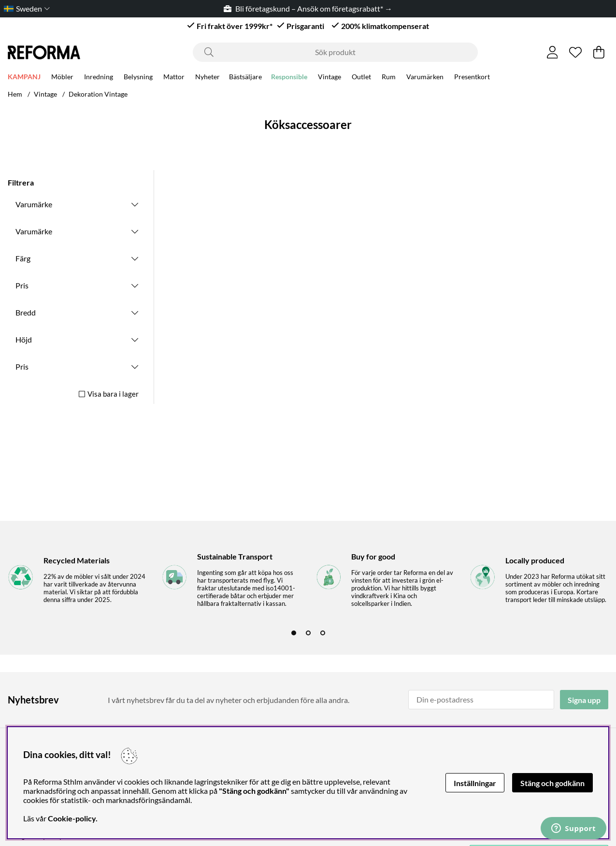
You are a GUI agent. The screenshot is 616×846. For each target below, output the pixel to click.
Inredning (99, 78)
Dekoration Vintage (98, 94)
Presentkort (472, 78)
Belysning (138, 78)
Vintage (329, 78)
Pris (22, 285)
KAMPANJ (24, 78)
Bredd (26, 312)
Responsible (289, 78)
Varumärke (34, 204)
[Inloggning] (552, 52)
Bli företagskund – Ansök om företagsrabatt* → (308, 8)
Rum (389, 78)
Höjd (24, 339)
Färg (23, 258)
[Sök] (335, 52)
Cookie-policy (72, 818)
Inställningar (475, 783)
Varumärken (425, 78)
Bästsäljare (245, 78)
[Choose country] (25, 8)
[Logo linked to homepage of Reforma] (44, 52)
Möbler (62, 78)
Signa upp (584, 700)
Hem (15, 94)
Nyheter (208, 78)
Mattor (174, 78)
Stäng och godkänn (552, 783)
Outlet (361, 78)
